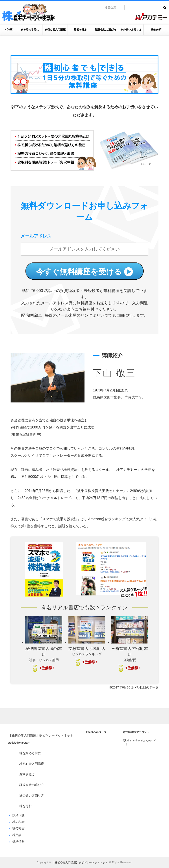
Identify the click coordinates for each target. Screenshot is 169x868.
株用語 (17, 835)
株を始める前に (30, 30)
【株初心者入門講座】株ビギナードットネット (41, 735)
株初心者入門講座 (55, 30)
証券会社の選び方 (106, 30)
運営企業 (110, 7)
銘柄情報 (18, 842)
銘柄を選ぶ (80, 30)
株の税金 (18, 822)
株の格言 (18, 828)
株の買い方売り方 (131, 30)
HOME (9, 30)
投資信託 (18, 815)
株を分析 (156, 30)
